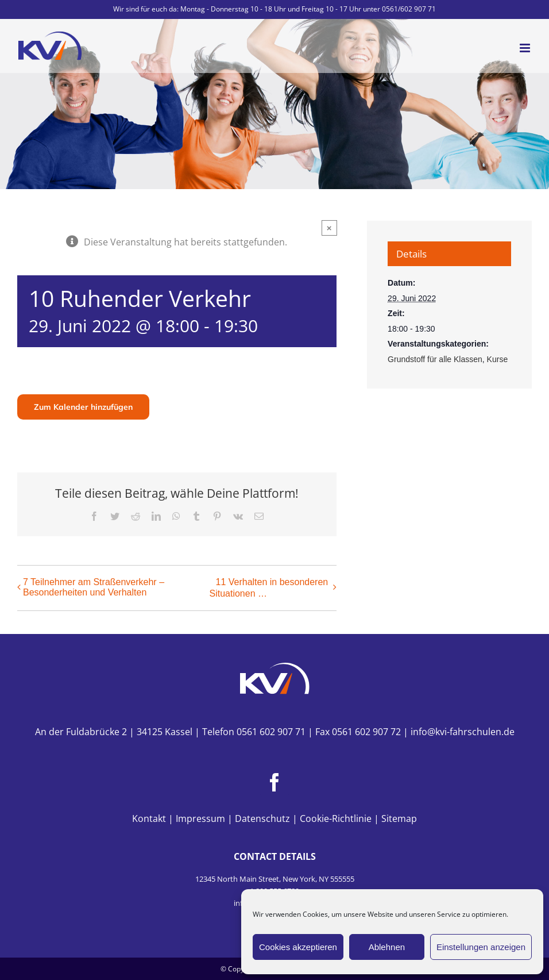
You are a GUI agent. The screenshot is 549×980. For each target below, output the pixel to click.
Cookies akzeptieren (298, 947)
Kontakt (149, 818)
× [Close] (329, 228)
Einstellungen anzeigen (481, 947)
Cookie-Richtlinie (336, 818)
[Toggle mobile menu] (526, 48)
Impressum (200, 818)
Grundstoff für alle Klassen (435, 359)
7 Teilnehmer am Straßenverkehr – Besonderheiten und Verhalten (94, 587)
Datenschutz (262, 818)
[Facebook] (274, 782)
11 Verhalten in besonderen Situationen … (268, 588)
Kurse (498, 359)
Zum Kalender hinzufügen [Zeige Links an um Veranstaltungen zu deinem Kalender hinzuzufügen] (83, 407)
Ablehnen (387, 947)
